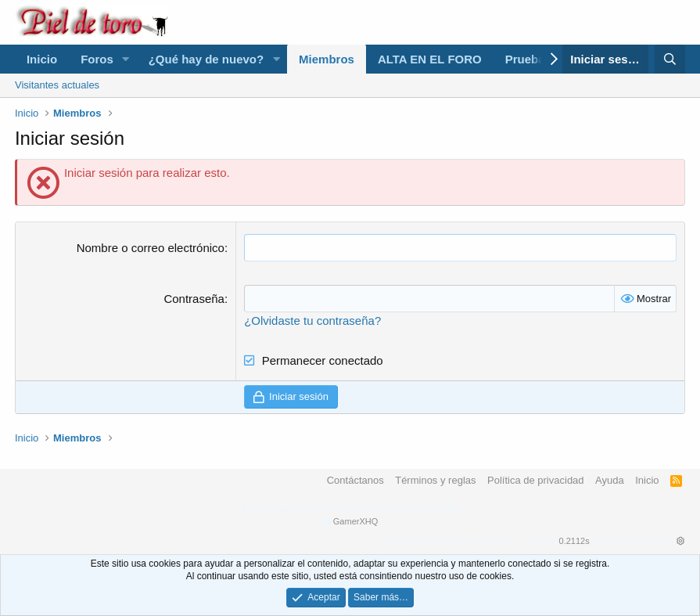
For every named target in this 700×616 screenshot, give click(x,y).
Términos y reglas (435, 480)
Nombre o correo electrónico (151, 248)
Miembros (327, 59)
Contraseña (194, 299)
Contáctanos (355, 480)
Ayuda (610, 480)
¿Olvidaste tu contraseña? (312, 321)
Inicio (42, 59)
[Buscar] (670, 59)
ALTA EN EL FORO (430, 59)
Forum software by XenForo (350, 509)
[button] (126, 59)
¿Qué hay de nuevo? (206, 59)
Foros (97, 59)
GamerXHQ (355, 521)
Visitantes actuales (57, 85)
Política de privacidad (536, 480)
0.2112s (574, 541)
